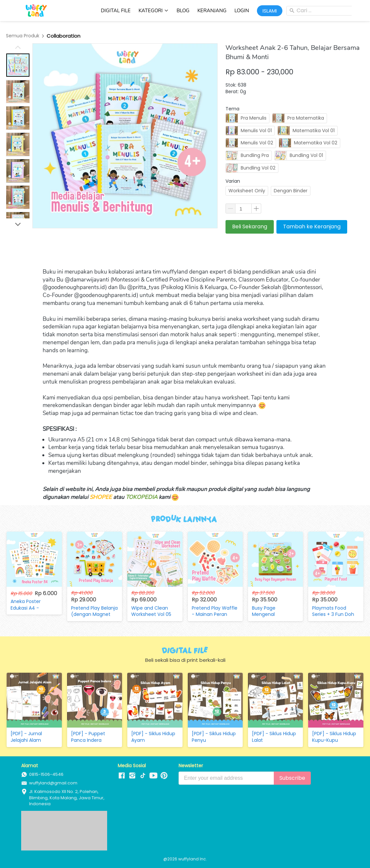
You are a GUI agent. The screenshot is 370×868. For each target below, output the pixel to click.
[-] (122, 776)
